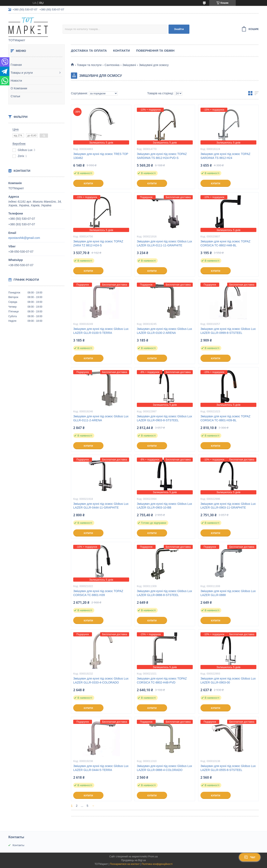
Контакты (18, 845)
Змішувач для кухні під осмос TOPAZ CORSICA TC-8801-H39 (98, 593)
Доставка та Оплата (89, 51)
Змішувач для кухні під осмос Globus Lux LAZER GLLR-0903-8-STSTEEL (164, 418)
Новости (16, 81)
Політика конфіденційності (157, 864)
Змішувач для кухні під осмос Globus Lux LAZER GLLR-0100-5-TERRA (101, 331)
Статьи (15, 96)
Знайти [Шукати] (179, 29)
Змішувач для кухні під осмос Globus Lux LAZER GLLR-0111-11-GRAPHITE (164, 243)
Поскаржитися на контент (125, 864)
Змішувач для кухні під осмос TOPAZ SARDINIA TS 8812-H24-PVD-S (162, 156)
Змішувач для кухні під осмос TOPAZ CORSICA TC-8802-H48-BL (225, 243)
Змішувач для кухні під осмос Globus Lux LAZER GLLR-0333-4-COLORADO (101, 680)
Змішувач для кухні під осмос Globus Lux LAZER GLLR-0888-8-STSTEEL (164, 593)
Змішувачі (129, 65)
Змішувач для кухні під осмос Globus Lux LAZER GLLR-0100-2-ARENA (164, 331)
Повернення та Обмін (155, 51)
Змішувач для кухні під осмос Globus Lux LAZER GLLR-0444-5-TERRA (101, 768)
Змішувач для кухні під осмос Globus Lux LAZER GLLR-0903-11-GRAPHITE (228, 506)
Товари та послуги (89, 65)
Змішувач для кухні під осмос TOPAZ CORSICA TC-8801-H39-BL (225, 418)
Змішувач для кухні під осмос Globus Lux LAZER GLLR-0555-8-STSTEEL (228, 768)
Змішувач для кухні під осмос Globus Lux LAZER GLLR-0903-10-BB (164, 506)
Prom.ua (153, 857)
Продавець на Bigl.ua (133, 860)
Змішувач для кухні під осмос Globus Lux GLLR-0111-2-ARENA (101, 418)
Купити (88, 183)
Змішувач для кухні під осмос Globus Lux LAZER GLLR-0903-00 (228, 680)
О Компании (19, 88)
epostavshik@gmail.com (24, 238)
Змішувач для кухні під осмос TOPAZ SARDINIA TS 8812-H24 (225, 156)
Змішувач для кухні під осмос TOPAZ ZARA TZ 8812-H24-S (98, 243)
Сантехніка (112, 65)
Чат (250, 857)
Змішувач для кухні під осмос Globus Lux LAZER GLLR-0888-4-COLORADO (164, 768)
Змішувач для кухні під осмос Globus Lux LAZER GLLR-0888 (228, 593)
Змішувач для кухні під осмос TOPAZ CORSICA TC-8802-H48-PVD (162, 680)
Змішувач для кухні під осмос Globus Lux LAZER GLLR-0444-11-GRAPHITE (101, 506)
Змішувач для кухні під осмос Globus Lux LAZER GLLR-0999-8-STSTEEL (228, 331)
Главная (16, 65)
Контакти (121, 51)
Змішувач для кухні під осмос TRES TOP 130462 (101, 156)
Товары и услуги (22, 73)
